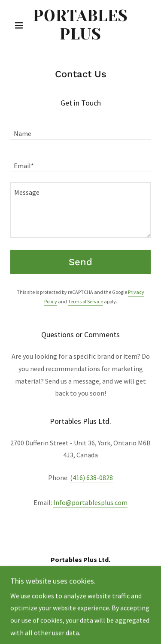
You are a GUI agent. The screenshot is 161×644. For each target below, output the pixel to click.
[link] (80, 25)
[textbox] (80, 129)
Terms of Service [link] (85, 301)
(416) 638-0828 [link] (91, 478)
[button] (21, 25)
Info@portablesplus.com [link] (90, 502)
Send (80, 262)
